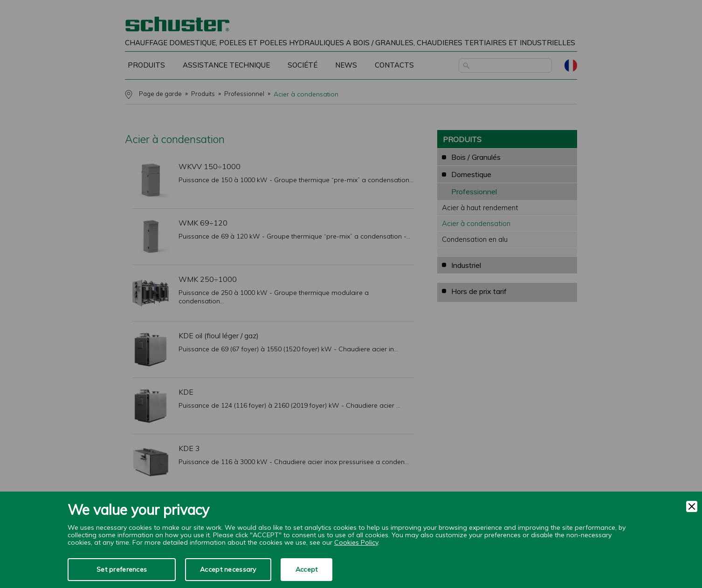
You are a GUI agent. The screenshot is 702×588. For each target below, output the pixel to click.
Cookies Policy (356, 542)
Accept (307, 569)
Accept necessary (228, 569)
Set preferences (122, 569)
